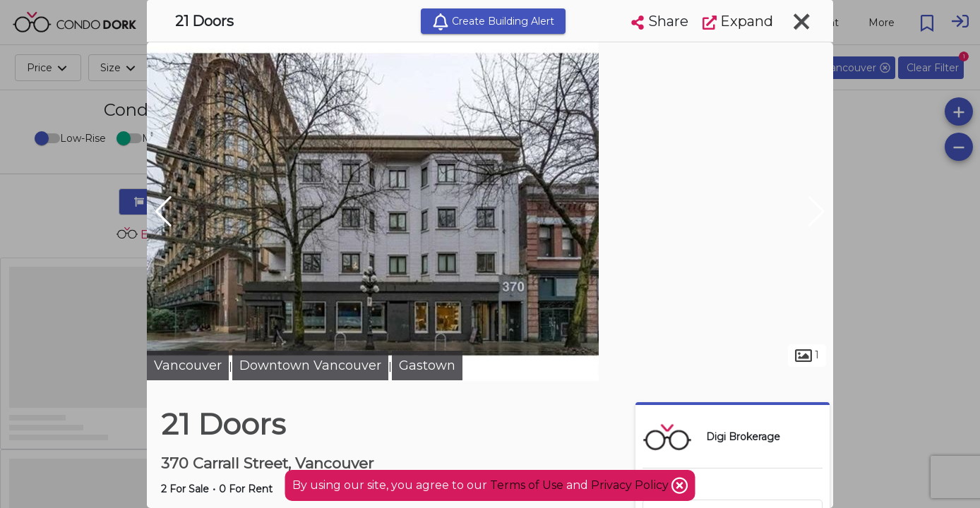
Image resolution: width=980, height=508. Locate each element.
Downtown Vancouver (310, 365)
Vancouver (188, 365)
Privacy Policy (631, 485)
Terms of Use (527, 485)
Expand (738, 21)
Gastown (427, 365)
